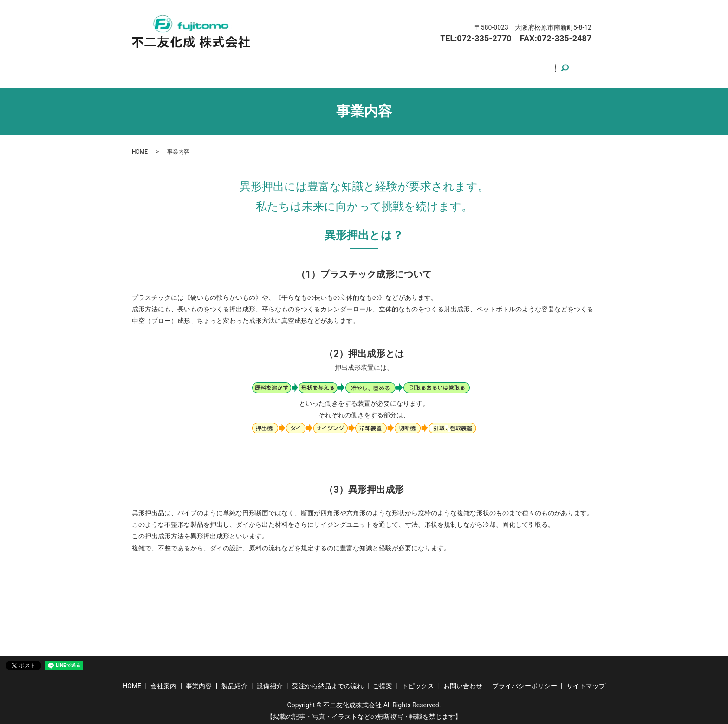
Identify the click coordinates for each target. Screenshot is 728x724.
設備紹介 (319, 66)
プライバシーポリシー (525, 681)
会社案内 (194, 66)
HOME (156, 66)
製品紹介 (277, 66)
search (579, 67)
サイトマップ (586, 681)
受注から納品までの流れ (385, 66)
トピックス (490, 66)
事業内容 (235, 66)
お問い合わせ (542, 66)
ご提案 (448, 66)
